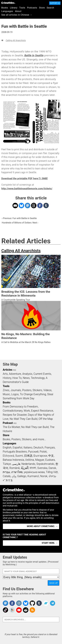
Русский (33, 452)
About (18, 11)
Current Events (42, 374)
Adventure (15, 374)
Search (50, 8)
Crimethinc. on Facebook (12, 603)
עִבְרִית (6, 472)
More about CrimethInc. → (42, 526)
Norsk (44, 476)
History (7, 378)
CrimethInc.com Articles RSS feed (32, 610)
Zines (6, 390)
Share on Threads (34, 206)
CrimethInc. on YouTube (19, 610)
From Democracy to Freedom (20, 407)
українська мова (34, 472)
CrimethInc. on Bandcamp (46, 603)
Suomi (19, 456)
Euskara (50, 460)
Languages (7, 11)
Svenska (42, 468)
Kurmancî (33, 476)
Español (17, 447)
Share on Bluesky (21, 206)
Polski (43, 452)
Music (6, 394)
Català (7, 476)
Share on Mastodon (28, 206)
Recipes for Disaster (15, 415)
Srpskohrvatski (45, 464)
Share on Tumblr (46, 206)
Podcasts (32, 8)
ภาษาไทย (17, 472)
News (26, 378)
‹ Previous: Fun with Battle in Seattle (19, 218)
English (7, 447)
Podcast (8, 423)
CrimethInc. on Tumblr (39, 603)
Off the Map (46, 419)
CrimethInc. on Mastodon (5, 603)
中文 (51, 456)
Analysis (27, 374)
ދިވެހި (14, 476)
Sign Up (53, 583)
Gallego (22, 476)
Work (27, 411)
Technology (38, 378)
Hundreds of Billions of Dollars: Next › (20, 223)
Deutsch (38, 447)
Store (42, 8)
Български (40, 456)
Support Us (55, 3)
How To (17, 378)
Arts (5, 374)
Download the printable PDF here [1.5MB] (24, 179)
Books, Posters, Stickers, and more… (24, 439)
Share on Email (15, 206)
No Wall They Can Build (24, 419)
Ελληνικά (8, 456)
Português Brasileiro (15, 452)
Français (50, 447)
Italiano (28, 447)
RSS (15, 370)
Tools (22, 8)
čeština (30, 460)
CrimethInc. (8, 3)
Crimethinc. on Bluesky (26, 603)
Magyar (40, 460)
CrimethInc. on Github (32, 603)
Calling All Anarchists (16, 40)
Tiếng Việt (52, 472)
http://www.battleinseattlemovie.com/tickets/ (27, 189)
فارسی (16, 464)
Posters (27, 390)
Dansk (52, 468)
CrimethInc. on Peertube (12, 610)
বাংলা (33, 468)
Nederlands (28, 464)
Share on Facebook (40, 206)
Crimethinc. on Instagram (19, 603)
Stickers (37, 390)
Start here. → (50, 543)
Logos (15, 394)
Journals (16, 390)
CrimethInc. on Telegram (53, 603)
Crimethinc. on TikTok (5, 610)
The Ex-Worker (11, 427)
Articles (8, 370)
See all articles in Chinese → (17, 15)
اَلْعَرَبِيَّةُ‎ (25, 468)
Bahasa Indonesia (13, 460)
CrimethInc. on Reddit (26, 610)
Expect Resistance (42, 411)
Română (15, 468)
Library (14, 8)
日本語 (28, 456)
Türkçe (7, 464)
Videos (47, 390)
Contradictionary (13, 411)
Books (5, 8)
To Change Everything (33, 394)
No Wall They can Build (35, 427)
